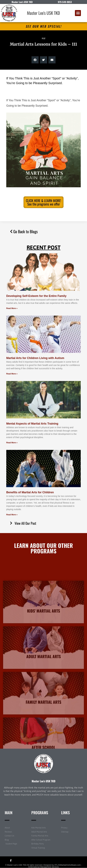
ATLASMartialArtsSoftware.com (68, 865)
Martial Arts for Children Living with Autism (35, 358)
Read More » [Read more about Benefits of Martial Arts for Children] (12, 515)
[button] (78, 13)
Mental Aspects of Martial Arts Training (32, 424)
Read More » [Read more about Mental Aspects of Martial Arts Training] (12, 443)
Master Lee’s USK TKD (43, 781)
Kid (44, 38)
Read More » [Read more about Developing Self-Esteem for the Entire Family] (12, 308)
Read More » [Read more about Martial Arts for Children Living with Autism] (12, 374)
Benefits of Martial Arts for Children (30, 492)
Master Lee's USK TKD (43, 13)
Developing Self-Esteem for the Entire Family (36, 296)
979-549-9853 (65, 2)
